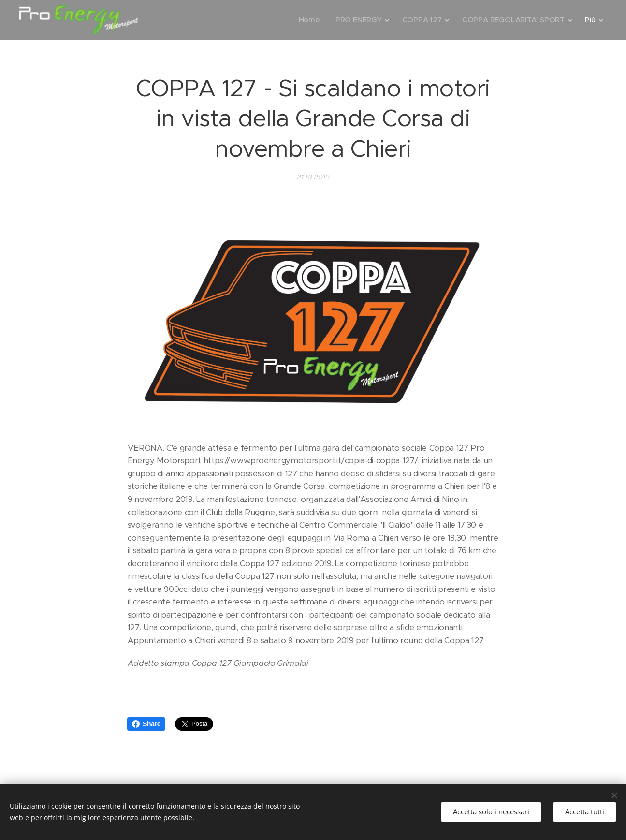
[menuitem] (307, 20)
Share (146, 724)
